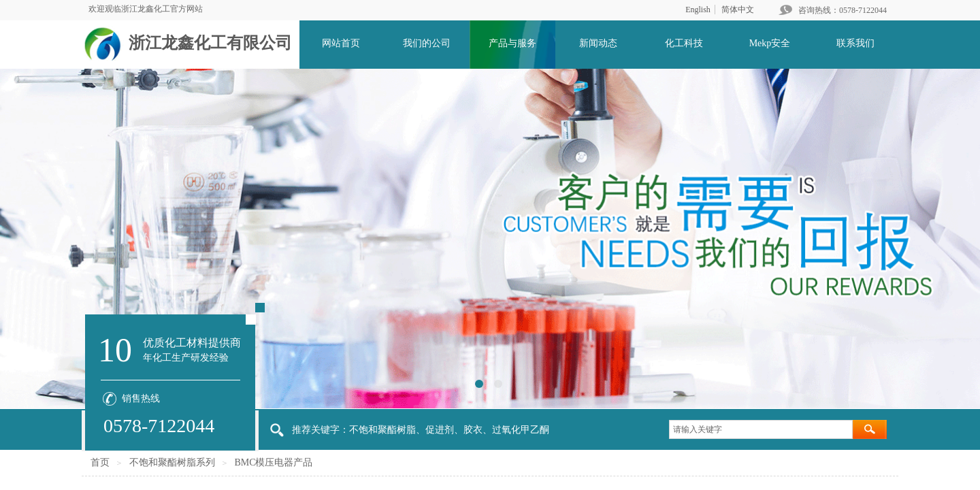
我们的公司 (427, 43)
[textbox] (761, 429)
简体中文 (738, 10)
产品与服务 (512, 43)
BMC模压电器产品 (273, 462)
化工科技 (684, 43)
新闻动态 (598, 43)
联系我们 (855, 43)
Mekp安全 (770, 43)
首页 (100, 462)
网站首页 (341, 43)
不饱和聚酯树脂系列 (172, 462)
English (698, 10)
